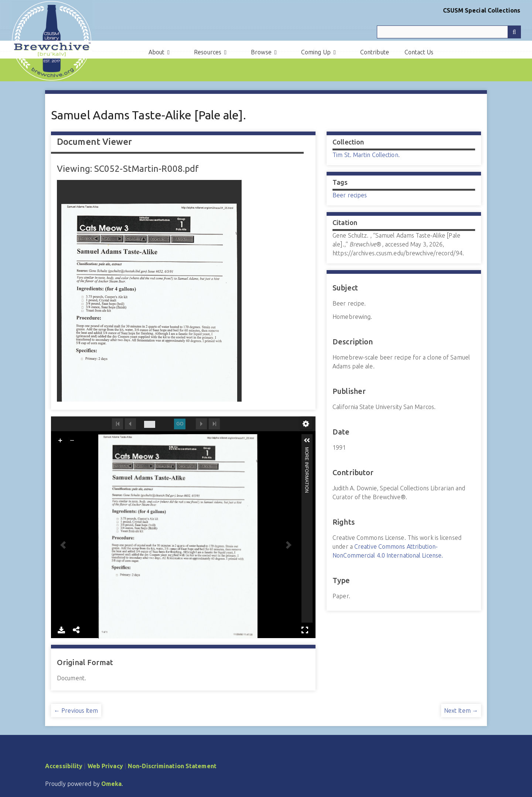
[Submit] (514, 32)
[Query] (449, 32)
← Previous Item (76, 711)
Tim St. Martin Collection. (366, 155)
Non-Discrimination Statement (172, 766)
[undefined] (150, 424)
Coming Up (316, 52)
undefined (306, 424)
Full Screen (305, 630)
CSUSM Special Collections (482, 10)
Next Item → (461, 711)
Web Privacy (105, 766)
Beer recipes (350, 195)
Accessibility (64, 766)
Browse (261, 52)
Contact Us (419, 52)
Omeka (112, 784)
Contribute (375, 52)
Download (61, 630)
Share (76, 630)
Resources (208, 52)
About (157, 52)
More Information (307, 450)
